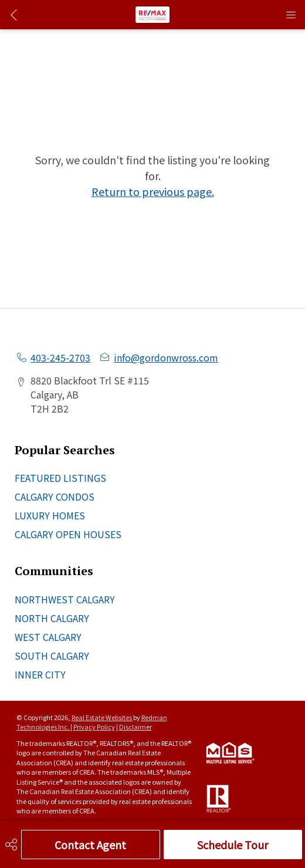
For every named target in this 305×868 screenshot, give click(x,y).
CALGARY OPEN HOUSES (68, 534)
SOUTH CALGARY (52, 656)
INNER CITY (40, 674)
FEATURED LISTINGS (60, 478)
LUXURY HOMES (50, 515)
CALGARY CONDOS (55, 497)
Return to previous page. (153, 191)
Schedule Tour (233, 845)
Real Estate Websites (102, 717)
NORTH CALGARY (52, 618)
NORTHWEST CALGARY (65, 599)
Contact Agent (90, 845)
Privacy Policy (94, 727)
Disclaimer (135, 727)
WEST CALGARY (48, 637)
